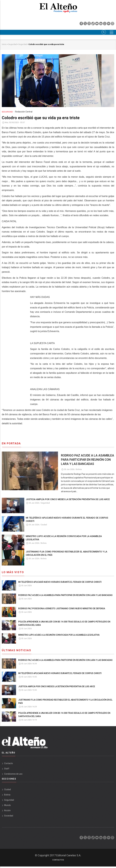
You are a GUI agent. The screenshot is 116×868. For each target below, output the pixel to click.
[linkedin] (101, 24)
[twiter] (85, 24)
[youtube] (97, 24)
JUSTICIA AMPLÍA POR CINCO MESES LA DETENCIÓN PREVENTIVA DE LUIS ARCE (68, 499)
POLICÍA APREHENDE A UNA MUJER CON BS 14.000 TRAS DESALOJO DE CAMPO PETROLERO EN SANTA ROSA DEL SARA (64, 623)
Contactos (58, 860)
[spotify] (109, 24)
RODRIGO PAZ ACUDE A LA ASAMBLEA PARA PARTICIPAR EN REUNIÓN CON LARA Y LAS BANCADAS (88, 460)
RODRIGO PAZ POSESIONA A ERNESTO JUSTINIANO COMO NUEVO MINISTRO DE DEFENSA (62, 608)
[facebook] (82, 24)
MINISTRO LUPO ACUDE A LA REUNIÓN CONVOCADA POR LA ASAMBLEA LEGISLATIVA (64, 538)
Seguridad (12, 44)
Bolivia (79, 469)
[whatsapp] (105, 24)
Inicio (4, 44)
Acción (7, 810)
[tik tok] (93, 24)
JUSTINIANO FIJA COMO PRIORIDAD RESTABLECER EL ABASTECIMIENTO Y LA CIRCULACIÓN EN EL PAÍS (66, 553)
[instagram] (89, 24)
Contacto (9, 763)
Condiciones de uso (13, 774)
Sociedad (9, 816)
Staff (7, 769)
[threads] (112, 24)
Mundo (7, 805)
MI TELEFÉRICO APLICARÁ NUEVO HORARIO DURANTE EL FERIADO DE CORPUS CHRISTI (67, 519)
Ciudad (44, 525)
